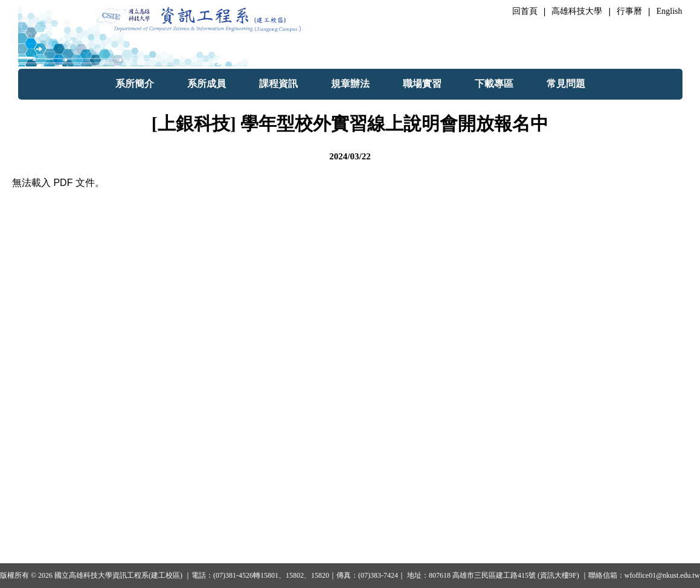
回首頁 (525, 11)
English (669, 11)
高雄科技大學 (577, 11)
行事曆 (629, 11)
